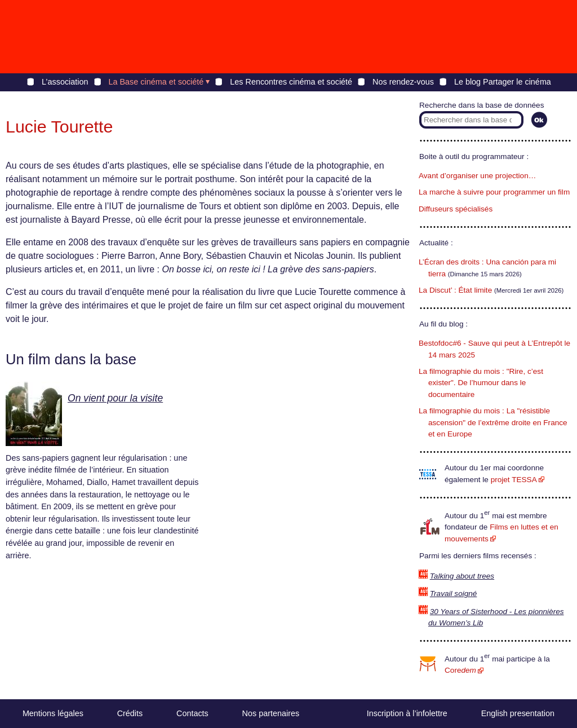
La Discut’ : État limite (455, 290)
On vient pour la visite (115, 398)
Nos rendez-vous (403, 82)
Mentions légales (53, 713)
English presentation (518, 713)
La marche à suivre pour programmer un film (494, 192)
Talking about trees (462, 576)
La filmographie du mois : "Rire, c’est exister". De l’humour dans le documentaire (481, 383)
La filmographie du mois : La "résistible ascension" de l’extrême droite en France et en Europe (493, 422)
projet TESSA (514, 480)
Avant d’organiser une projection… (477, 176)
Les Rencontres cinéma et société (291, 82)
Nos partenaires (271, 713)
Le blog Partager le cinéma (503, 82)
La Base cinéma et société (156, 82)
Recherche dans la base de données (481, 105)
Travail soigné (454, 594)
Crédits (130, 713)
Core (460, 670)
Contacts (192, 713)
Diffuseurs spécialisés (456, 209)
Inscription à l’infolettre (407, 713)
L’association (65, 82)
